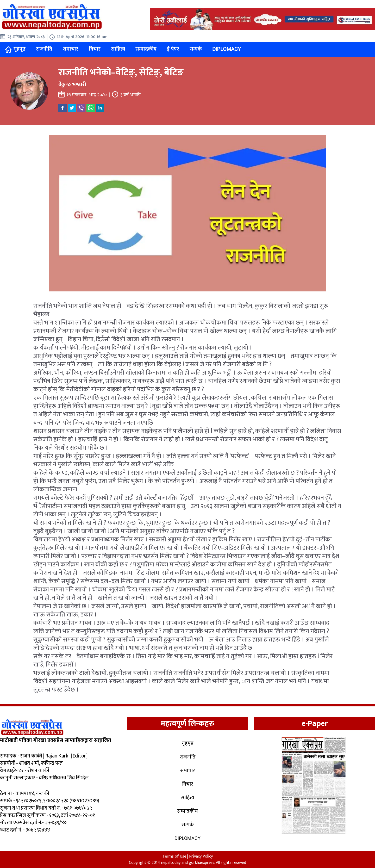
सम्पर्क (196, 49)
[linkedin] (100, 108)
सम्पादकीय (146, 49)
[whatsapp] (91, 108)
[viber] (81, 108)
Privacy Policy (201, 856)
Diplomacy (227, 49)
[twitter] (72, 108)
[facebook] (63, 108)
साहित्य (118, 49)
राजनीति (44, 49)
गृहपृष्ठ (15, 49)
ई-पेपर (173, 49)
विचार (95, 49)
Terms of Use (174, 856)
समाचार (71, 49)
